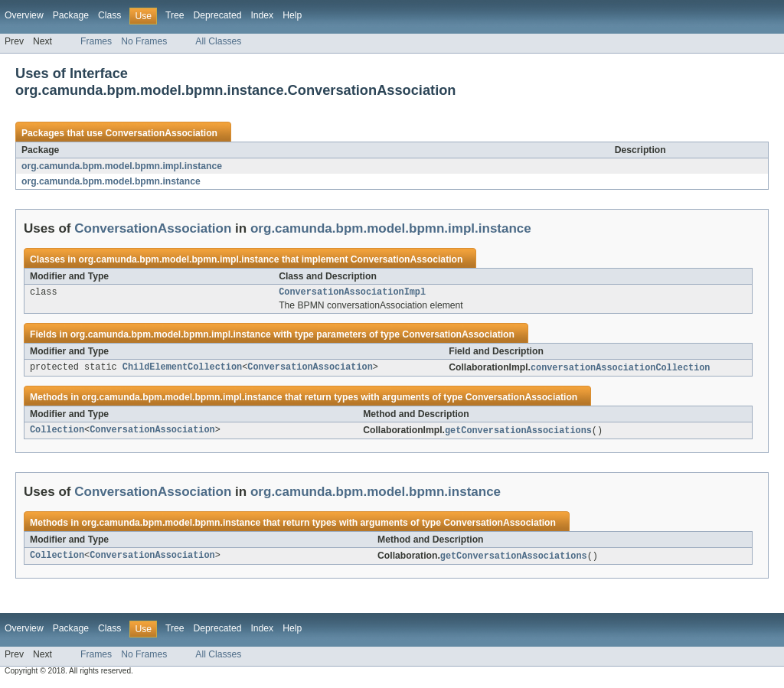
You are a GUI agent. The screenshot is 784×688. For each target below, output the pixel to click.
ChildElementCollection (182, 370)
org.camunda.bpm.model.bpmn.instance (111, 181)
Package (71, 15)
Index (262, 15)
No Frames (144, 41)
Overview (24, 15)
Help (292, 15)
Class (109, 15)
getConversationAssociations (518, 433)
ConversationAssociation (161, 133)
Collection (57, 433)
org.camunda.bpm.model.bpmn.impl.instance (122, 166)
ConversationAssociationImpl (352, 293)
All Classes (218, 41)
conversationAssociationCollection (621, 370)
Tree (175, 15)
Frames (96, 41)
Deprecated (218, 15)
